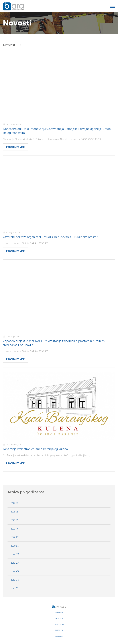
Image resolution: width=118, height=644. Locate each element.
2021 (13, 537)
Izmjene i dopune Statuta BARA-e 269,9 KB (26, 243)
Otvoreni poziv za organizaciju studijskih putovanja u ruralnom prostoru (51, 237)
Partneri (59, 630)
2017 (13, 571)
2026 (13, 503)
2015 (13, 588)
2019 (13, 554)
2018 (13, 563)
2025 (13, 512)
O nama (59, 612)
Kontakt (59, 636)
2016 (13, 580)
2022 (13, 529)
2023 (13, 520)
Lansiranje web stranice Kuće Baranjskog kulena (35, 449)
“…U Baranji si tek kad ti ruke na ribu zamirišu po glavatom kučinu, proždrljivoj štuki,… (47, 455)
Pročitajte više (15, 147)
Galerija (59, 618)
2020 (13, 546)
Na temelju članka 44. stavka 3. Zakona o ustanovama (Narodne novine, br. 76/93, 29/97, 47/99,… (53, 139)
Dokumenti (59, 624)
